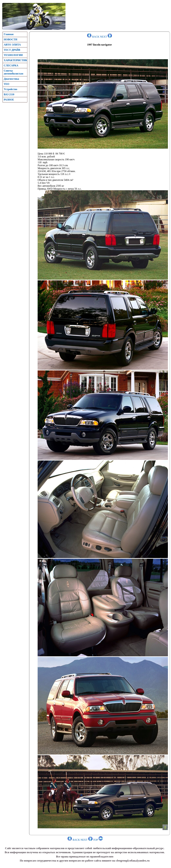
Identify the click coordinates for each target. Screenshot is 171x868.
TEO (7, 84)
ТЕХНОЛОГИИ (13, 55)
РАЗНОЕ (9, 100)
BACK (93, 37)
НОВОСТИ (11, 39)
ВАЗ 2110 (9, 94)
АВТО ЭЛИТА (12, 45)
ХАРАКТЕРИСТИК (15, 60)
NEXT (106, 37)
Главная (9, 34)
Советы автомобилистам (14, 72)
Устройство (11, 89)
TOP (98, 840)
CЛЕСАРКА (11, 65)
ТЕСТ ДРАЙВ (12, 50)
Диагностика (11, 79)
